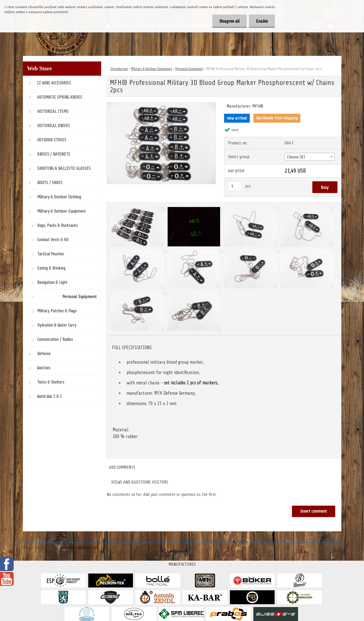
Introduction (119, 69)
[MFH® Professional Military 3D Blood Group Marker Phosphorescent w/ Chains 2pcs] (161, 105)
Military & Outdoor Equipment (152, 69)
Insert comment (314, 511)
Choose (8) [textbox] (296, 157)
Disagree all (229, 21)
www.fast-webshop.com (79, 547)
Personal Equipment (189, 69)
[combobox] (310, 157)
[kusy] (235, 186)
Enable (262, 21)
